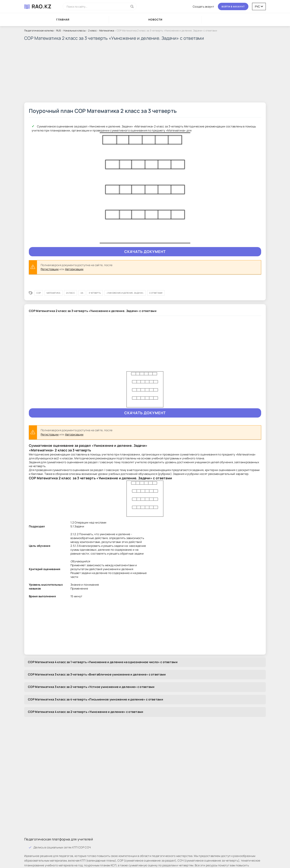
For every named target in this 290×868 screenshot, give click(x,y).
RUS (59, 31)
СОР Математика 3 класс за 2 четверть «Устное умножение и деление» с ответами (91, 687)
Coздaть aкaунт (203, 7)
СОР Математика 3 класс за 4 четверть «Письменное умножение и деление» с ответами (96, 699)
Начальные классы (75, 31)
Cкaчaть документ (145, 252)
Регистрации (50, 269)
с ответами (156, 293)
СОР (39, 293)
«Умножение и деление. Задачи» (125, 293)
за (82, 293)
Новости (155, 20)
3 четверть (95, 293)
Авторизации (74, 269)
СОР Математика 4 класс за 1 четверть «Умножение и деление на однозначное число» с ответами (103, 662)
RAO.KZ (42, 6)
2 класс (92, 31)
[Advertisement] (135, 73)
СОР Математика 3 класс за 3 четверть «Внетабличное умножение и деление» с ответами (97, 674)
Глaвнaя (63, 20)
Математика (107, 31)
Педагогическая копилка (39, 31)
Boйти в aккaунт (233, 7)
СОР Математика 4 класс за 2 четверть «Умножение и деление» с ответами (86, 712)
